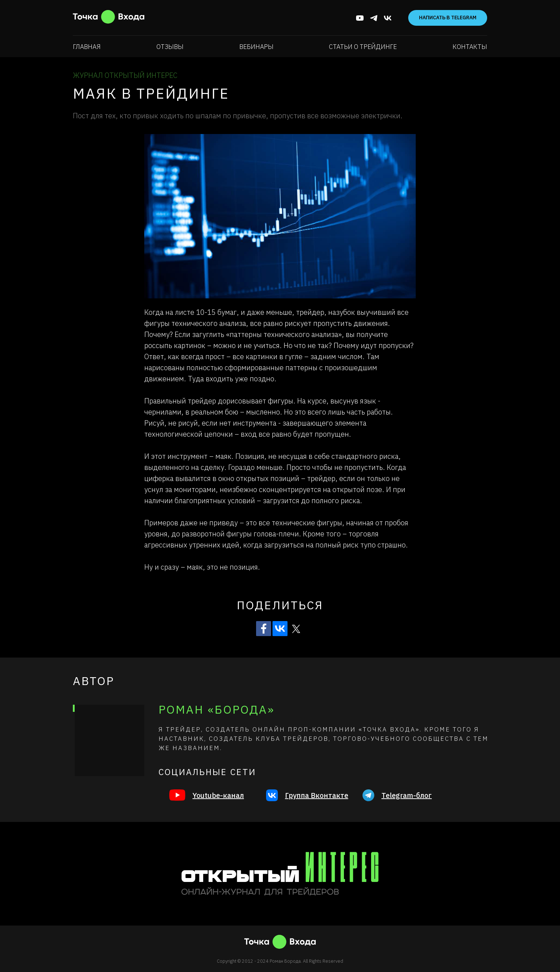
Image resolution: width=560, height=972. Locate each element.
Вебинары (256, 47)
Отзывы (170, 47)
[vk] (388, 18)
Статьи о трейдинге (363, 47)
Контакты (470, 47)
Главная (87, 47)
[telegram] (374, 18)
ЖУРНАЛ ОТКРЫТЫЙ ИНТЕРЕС (125, 75)
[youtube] (360, 18)
